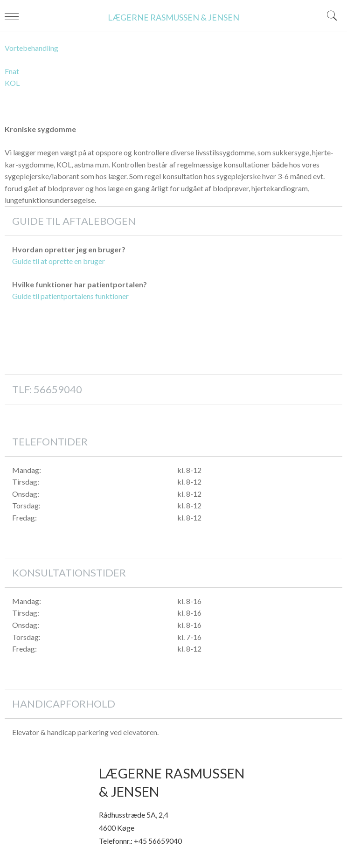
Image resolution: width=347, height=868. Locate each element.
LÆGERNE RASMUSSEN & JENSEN (173, 17)
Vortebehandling (31, 48)
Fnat (12, 71)
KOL (12, 83)
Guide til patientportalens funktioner (70, 296)
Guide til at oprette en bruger (59, 261)
